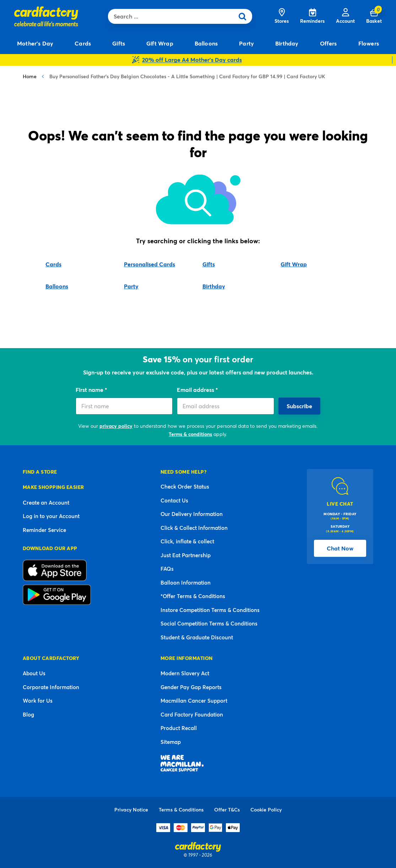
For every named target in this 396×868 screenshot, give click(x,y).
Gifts (209, 264)
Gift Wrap (294, 264)
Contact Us (174, 500)
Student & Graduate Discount (197, 637)
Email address (196, 390)
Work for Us (38, 701)
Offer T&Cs (227, 810)
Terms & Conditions (181, 810)
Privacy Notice (131, 810)
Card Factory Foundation (192, 714)
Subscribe (299, 406)
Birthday (214, 286)
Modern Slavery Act (185, 673)
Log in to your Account (51, 516)
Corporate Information (51, 687)
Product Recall (179, 728)
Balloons (57, 286)
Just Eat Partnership (186, 555)
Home (30, 76)
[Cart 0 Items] (374, 16)
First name (90, 390)
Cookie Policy (266, 810)
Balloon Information (186, 582)
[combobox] (173, 16)
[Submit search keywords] (245, 16)
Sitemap (171, 742)
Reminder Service (44, 530)
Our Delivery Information (192, 514)
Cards (53, 264)
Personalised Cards (150, 264)
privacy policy (116, 426)
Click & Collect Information (194, 528)
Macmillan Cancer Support (194, 701)
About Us (34, 673)
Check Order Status (185, 486)
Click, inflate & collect (187, 541)
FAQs (167, 569)
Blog (28, 714)
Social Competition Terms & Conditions (209, 623)
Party (131, 286)
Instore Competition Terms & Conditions (210, 610)
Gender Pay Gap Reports (191, 687)
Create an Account (46, 502)
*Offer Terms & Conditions (193, 596)
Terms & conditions (190, 434)
